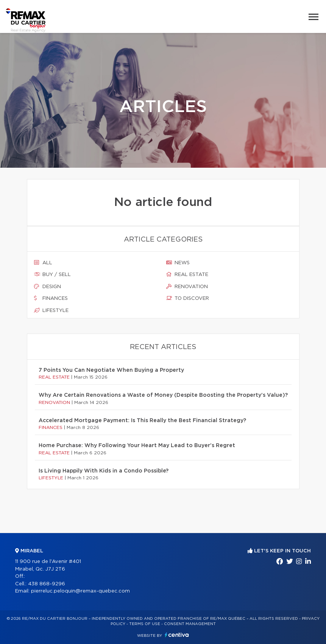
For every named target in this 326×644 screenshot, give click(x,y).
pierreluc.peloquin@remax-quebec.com (80, 591)
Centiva (177, 635)
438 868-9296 (47, 584)
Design (48, 287)
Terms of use (145, 624)
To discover (188, 298)
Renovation (187, 287)
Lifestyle (51, 310)
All (43, 263)
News (178, 263)
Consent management (190, 624)
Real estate (187, 274)
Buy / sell (52, 274)
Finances (51, 298)
